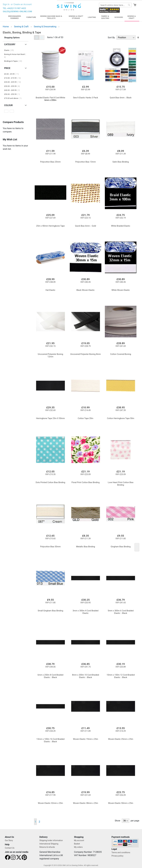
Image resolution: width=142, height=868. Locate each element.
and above (14, 98)
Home (6, 27)
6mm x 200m (50, 99)
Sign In (6, 4)
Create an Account (23, 4)
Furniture (31, 17)
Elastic (10, 50)
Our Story (9, 840)
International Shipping (49, 844)
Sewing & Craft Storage (76, 17)
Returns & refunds (47, 847)
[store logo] (69, 6)
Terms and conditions (121, 852)
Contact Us (10, 848)
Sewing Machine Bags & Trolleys (51, 17)
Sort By (111, 38)
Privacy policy (117, 856)
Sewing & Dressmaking (45, 27)
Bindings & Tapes (14, 61)
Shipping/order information (51, 840)
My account (79, 840)
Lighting (92, 17)
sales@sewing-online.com (17, 12)
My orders (78, 847)
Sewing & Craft (131, 17)
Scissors (119, 17)
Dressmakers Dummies (15, 17)
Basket (77, 844)
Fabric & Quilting (105, 17)
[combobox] (115, 5)
